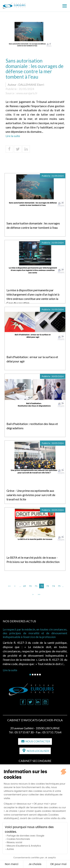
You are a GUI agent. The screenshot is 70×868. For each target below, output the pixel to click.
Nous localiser (38, 751)
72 (42, 586)
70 (30, 586)
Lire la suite (13, 136)
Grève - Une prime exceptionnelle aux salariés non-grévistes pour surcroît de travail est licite (31, 495)
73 (48, 586)
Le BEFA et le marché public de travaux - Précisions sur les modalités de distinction (33, 560)
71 (36, 586)
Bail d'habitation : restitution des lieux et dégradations (32, 426)
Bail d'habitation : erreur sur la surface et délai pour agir (32, 359)
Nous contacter (38, 741)
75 (59, 586)
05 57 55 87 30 (24, 732)
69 (24, 586)
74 (53, 586)
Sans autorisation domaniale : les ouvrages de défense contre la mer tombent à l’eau (33, 225)
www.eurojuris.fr (27, 93)
